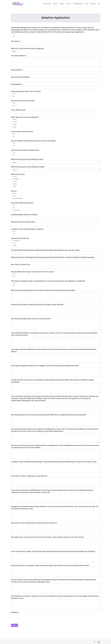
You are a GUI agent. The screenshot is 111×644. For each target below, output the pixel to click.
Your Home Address (19, 56)
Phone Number (17, 70)
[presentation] (25, 617)
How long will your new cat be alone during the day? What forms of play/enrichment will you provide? (49, 415)
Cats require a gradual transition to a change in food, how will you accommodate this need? (45, 366)
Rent (13, 193)
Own (13, 196)
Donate (62, 4)
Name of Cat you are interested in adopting (27, 48)
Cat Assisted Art (78, 4)
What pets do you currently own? (23, 222)
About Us (93, 4)
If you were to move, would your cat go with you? (29, 476)
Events (69, 4)
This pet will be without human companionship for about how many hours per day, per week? (45, 250)
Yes (13, 34)
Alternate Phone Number (20, 77)
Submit (15, 625)
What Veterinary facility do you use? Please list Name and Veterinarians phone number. (43, 290)
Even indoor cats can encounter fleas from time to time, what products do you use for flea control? (47, 537)
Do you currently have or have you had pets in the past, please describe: (37, 304)
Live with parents (17, 198)
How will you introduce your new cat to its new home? (31, 319)
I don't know (15, 210)
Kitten (14, 127)
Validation (15, 612)
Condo (14, 182)
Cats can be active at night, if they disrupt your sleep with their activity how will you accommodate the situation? (53, 551)
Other (14, 187)
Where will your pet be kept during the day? (27, 159)
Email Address (17, 84)
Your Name (16, 41)
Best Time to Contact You (21, 264)
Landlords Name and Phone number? (25, 215)
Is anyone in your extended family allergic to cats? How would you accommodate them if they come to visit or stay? (54, 462)
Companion (15, 241)
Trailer (14, 184)
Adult (14, 124)
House (14, 176)
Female (14, 122)
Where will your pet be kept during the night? (28, 167)
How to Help (47, 4)
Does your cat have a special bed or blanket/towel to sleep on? (34, 523)
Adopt (55, 4)
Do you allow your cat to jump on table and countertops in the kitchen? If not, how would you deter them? (50, 565)
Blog (87, 4)
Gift (13, 243)
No (13, 37)
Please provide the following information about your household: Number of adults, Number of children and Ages (53, 257)
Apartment (15, 179)
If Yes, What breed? (18, 110)
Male (13, 119)
